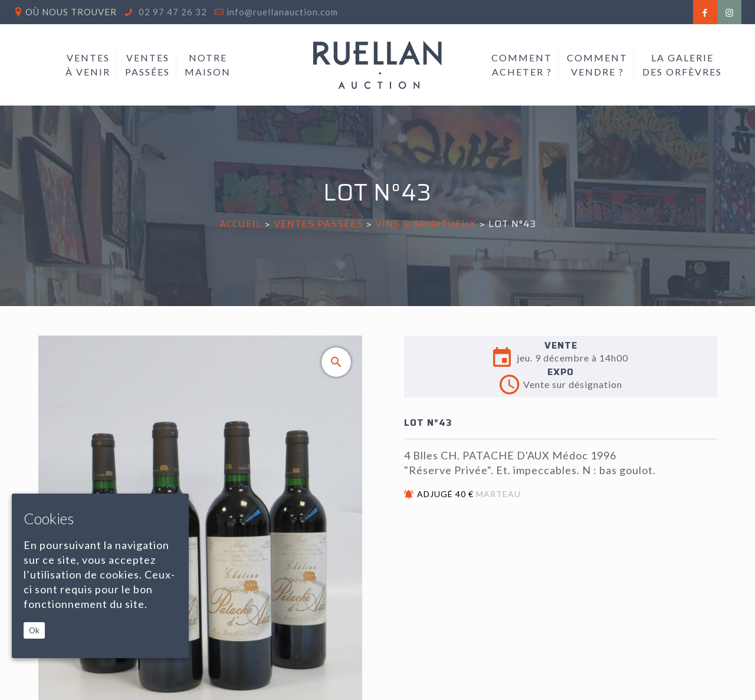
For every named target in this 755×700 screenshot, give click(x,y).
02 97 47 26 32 (172, 12)
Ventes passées (319, 224)
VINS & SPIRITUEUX (426, 224)
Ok (34, 630)
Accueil (241, 224)
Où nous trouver (71, 12)
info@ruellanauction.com (282, 12)
